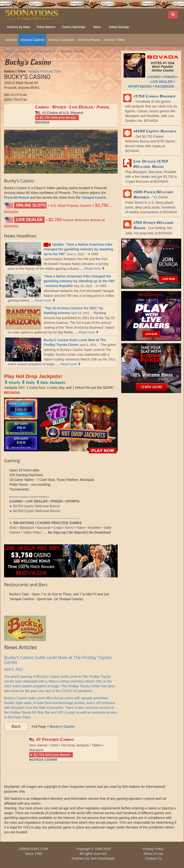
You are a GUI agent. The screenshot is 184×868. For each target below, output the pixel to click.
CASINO (154, 77)
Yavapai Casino (94, 197)
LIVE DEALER (162, 82)
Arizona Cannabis (61, 40)
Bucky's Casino (72, 51)
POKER (170, 77)
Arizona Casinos (32, 40)
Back (16, 726)
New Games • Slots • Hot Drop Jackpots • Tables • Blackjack (66, 749)
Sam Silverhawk (102, 858)
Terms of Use (153, 854)
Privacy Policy (153, 849)
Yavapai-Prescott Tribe (44, 71)
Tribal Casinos (15, 51)
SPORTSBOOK (140, 86)
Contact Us (153, 858)
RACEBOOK (165, 86)
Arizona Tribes (114, 40)
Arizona (11, 40)
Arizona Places (89, 40)
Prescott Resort (17, 197)
